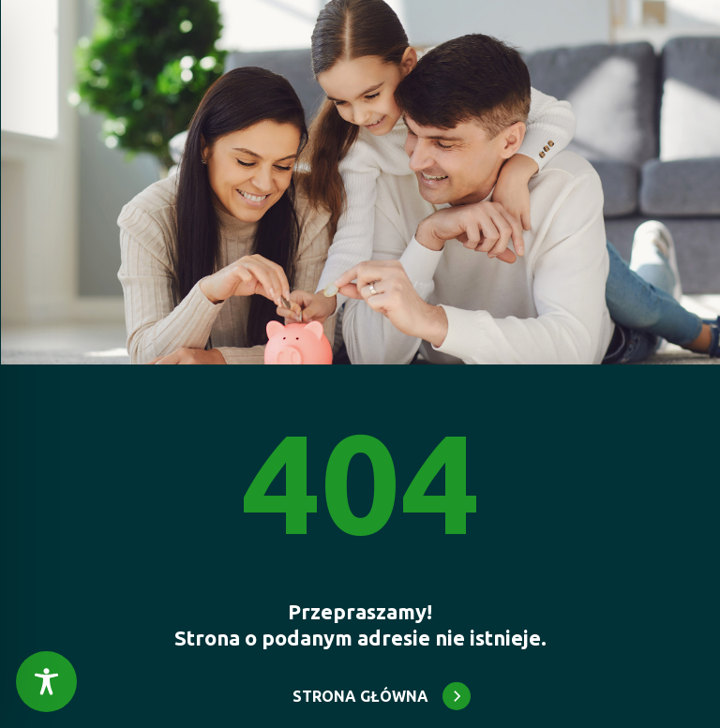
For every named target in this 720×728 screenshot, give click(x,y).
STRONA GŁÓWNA (360, 696)
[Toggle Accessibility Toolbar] (46, 682)
